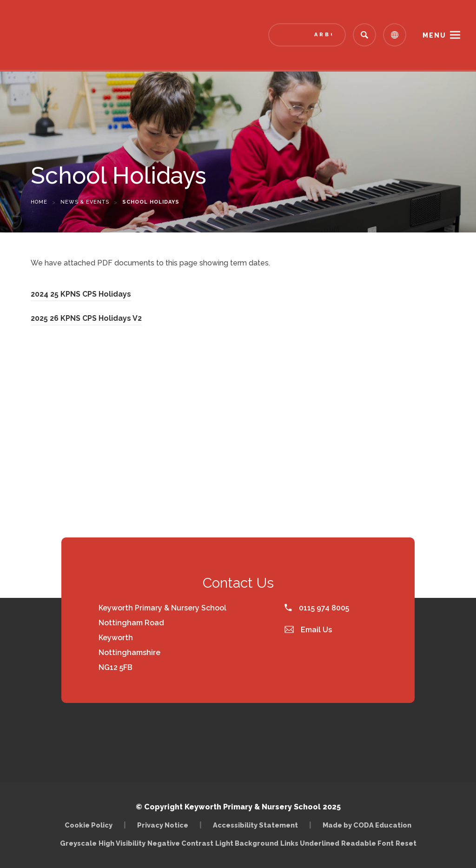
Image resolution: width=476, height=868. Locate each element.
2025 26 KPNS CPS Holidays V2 (86, 318)
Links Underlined (310, 843)
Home (39, 202)
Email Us (308, 630)
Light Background (247, 843)
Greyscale (78, 843)
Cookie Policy (89, 825)
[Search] (364, 35)
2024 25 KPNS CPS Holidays (81, 294)
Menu (434, 35)
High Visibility (122, 843)
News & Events (85, 202)
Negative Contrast (180, 843)
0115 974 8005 (317, 608)
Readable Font (367, 843)
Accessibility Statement (255, 825)
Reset (406, 843)
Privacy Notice (163, 825)
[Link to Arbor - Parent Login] (307, 35)
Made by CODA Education (367, 825)
